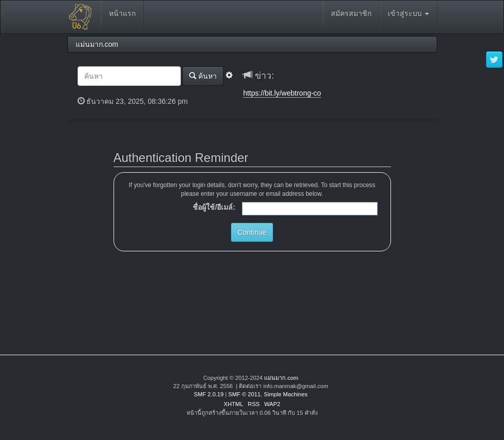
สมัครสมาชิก (351, 13)
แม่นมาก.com (281, 378)
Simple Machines (285, 394)
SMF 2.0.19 (209, 394)
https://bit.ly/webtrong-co (282, 93)
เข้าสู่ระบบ (408, 13)
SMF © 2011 (244, 394)
